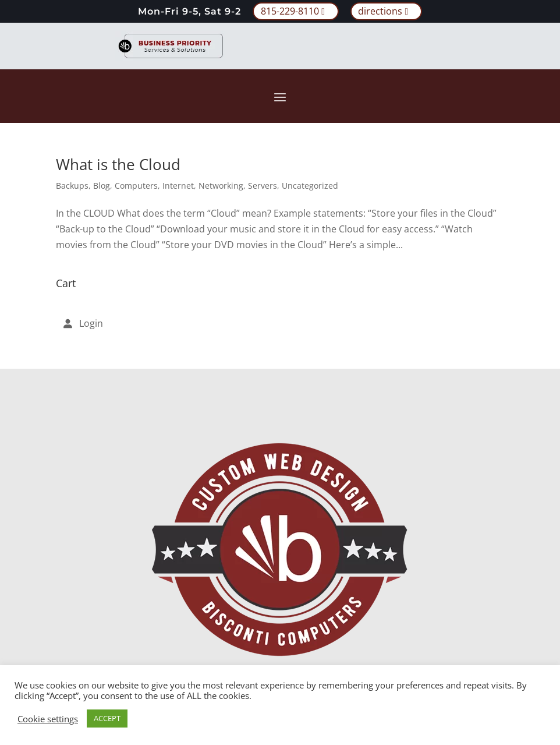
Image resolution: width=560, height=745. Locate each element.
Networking (221, 186)
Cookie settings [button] (48, 719)
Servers (263, 186)
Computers (136, 186)
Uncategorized (310, 186)
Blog (102, 186)
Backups (72, 186)
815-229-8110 (290, 11)
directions (380, 11)
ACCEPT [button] (107, 718)
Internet (178, 186)
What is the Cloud (118, 164)
